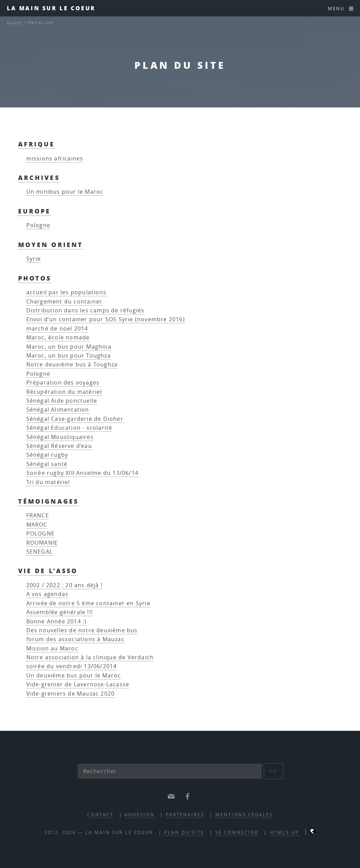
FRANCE (38, 515)
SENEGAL (39, 552)
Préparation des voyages (63, 383)
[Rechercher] (170, 771)
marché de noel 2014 (57, 328)
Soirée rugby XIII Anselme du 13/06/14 (82, 473)
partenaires (185, 815)
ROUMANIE (42, 543)
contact (100, 815)
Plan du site (184, 833)
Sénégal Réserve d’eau (59, 446)
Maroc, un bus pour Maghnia (69, 347)
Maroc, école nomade (58, 337)
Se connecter (237, 833)
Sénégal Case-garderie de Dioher (75, 419)
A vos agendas (48, 594)
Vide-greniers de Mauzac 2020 (71, 694)
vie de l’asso (48, 571)
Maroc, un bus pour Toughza (69, 355)
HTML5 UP (284, 833)
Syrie (34, 259)
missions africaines (55, 158)
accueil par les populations (66, 292)
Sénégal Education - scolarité (69, 428)
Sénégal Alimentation (58, 410)
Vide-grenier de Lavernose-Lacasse (78, 684)
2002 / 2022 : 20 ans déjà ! (64, 585)
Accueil (14, 22)
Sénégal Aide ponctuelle (62, 401)
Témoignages (49, 501)
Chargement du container (64, 301)
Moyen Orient (51, 244)
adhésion (139, 815)
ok (273, 771)
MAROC (37, 524)
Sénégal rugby (47, 455)
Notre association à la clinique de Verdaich (90, 657)
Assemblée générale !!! (59, 612)
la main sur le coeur (51, 8)
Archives (39, 177)
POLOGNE (41, 533)
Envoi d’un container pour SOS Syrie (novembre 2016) (106, 319)
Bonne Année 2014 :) (57, 621)
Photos (35, 278)
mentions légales (244, 815)
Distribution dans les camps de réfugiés (85, 310)
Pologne (38, 225)
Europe (35, 211)
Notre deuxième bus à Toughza (72, 364)
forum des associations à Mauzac (75, 639)
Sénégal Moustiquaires (60, 437)
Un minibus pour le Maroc (65, 192)
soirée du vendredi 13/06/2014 (72, 666)
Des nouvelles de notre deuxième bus (82, 630)
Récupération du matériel (64, 392)
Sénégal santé (47, 464)
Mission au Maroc (52, 648)
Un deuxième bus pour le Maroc (74, 675)
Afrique (37, 144)
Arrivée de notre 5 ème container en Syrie (88, 603)
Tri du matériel (48, 482)
